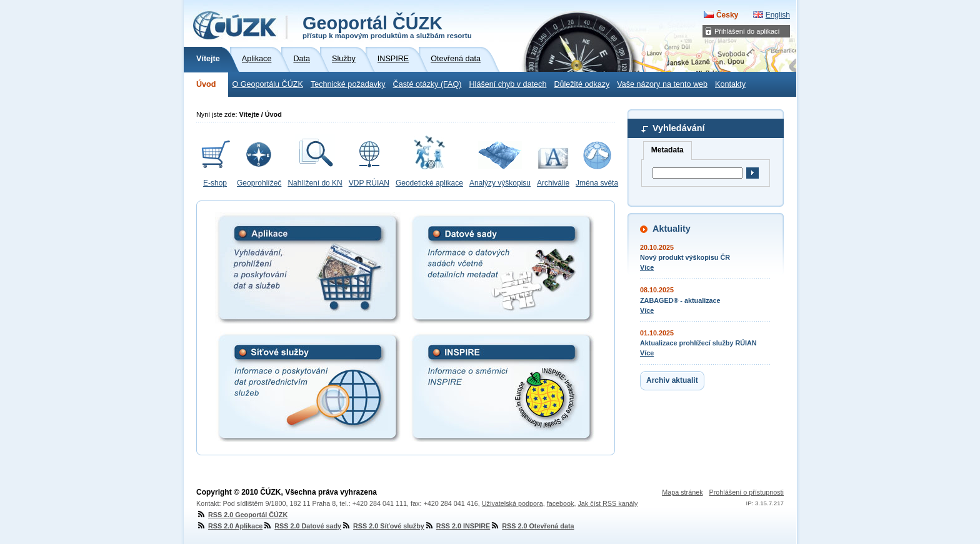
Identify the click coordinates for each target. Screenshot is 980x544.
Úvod (206, 84)
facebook (561, 503)
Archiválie (553, 183)
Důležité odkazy (582, 84)
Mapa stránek (682, 492)
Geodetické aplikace (429, 183)
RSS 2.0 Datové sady (302, 526)
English (778, 15)
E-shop (215, 183)
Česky (727, 15)
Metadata (667, 150)
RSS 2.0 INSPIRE (457, 526)
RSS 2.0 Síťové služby (383, 526)
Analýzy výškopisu (500, 183)
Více (647, 267)
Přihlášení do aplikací (747, 31)
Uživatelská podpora (512, 503)
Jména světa (597, 183)
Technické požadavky (348, 84)
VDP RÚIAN (369, 183)
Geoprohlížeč (259, 183)
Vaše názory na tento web (662, 84)
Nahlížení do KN (315, 183)
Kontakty (730, 84)
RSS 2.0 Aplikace (229, 526)
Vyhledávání (678, 128)
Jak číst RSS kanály (607, 503)
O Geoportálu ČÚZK (267, 84)
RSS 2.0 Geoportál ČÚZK (242, 515)
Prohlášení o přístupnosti (747, 492)
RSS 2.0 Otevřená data (532, 526)
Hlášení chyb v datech (507, 84)
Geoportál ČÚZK (387, 26)
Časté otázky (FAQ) (427, 84)
